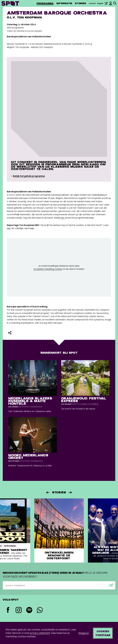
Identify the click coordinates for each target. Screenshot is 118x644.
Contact (92, 3)
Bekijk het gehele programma (29, 176)
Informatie (64, 3)
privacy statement (40, 633)
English (100, 3)
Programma (45, 3)
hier (63, 218)
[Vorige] (48, 492)
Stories (80, 3)
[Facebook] (8, 610)
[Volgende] (70, 492)
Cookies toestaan (103, 633)
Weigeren (84, 633)
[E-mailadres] (59, 585)
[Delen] (10, 333)
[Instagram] (19, 610)
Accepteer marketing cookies (48, 269)
